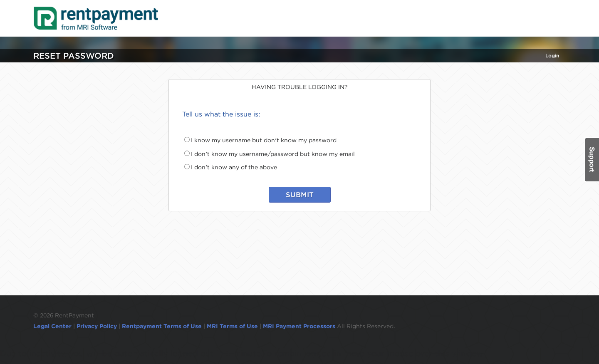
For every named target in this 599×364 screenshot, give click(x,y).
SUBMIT (300, 195)
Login (552, 56)
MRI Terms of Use (232, 326)
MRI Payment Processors (300, 326)
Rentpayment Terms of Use (162, 326)
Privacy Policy (97, 326)
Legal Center (52, 326)
